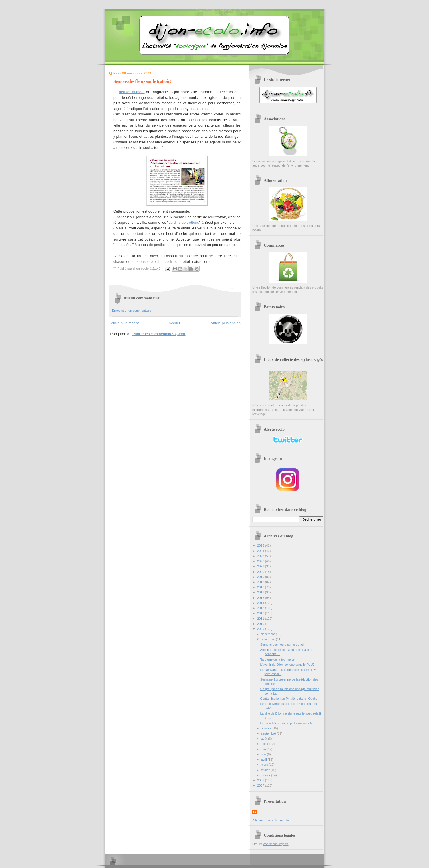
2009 (261, 629)
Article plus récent (124, 323)
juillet (265, 744)
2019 (261, 577)
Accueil (175, 323)
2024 (261, 551)
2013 (261, 608)
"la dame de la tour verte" (278, 659)
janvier (266, 775)
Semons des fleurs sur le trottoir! (283, 645)
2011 (261, 619)
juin (264, 749)
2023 (261, 556)
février (266, 770)
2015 (261, 598)
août (264, 739)
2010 (261, 624)
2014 (261, 603)
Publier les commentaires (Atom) (159, 334)
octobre (267, 728)
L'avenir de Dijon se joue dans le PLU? (287, 665)
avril (264, 759)
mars (265, 765)
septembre (269, 733)
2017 (261, 587)
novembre (268, 639)
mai (264, 754)
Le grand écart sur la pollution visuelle (287, 723)
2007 (261, 785)
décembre (268, 634)
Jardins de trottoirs (184, 222)
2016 (261, 592)
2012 (261, 613)
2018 (261, 582)
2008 (261, 780)
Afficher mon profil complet (271, 820)
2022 (261, 561)
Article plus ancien (226, 323)
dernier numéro (132, 92)
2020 (261, 572)
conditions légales (276, 844)
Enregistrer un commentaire (132, 311)
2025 (261, 545)
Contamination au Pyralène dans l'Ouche (289, 699)
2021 (261, 566)
